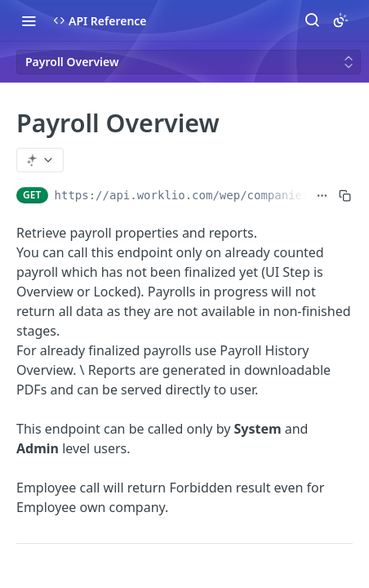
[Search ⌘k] (312, 20)
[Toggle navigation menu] (29, 20)
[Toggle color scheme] (340, 20)
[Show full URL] (322, 195)
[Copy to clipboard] (345, 195)
